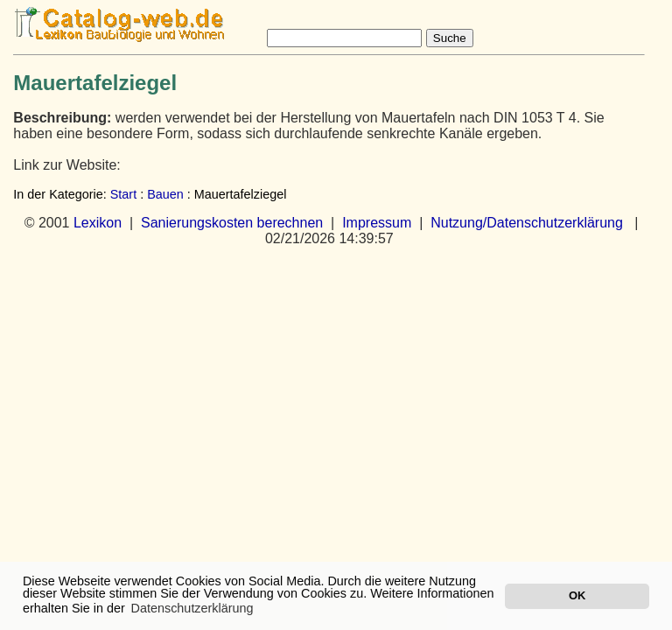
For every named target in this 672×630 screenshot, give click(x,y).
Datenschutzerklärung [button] (192, 608)
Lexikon (98, 223)
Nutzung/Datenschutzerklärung (527, 223)
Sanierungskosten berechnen (232, 223)
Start (123, 194)
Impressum (377, 223)
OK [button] (577, 595)
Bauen (165, 194)
